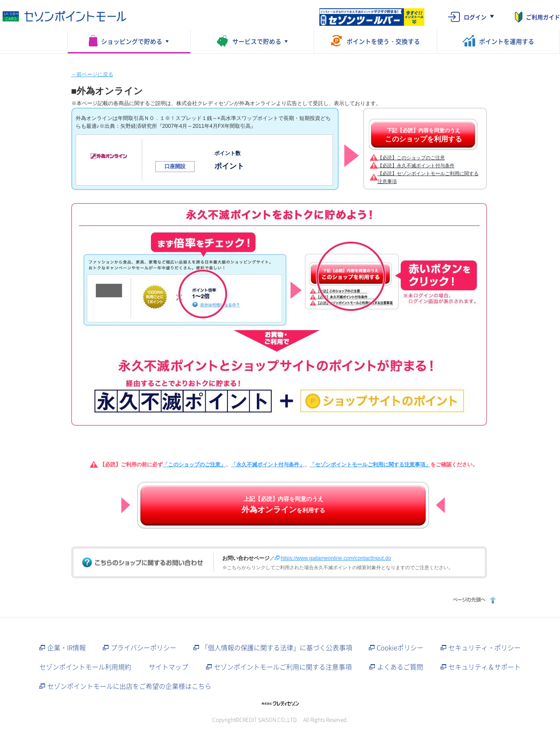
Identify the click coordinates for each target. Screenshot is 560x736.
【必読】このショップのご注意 (411, 158)
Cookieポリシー (400, 648)
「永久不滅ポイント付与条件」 (268, 465)
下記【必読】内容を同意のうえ (423, 135)
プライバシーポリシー (143, 648)
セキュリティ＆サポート (485, 667)
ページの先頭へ (473, 600)
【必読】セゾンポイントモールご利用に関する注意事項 (428, 177)
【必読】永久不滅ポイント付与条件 (416, 166)
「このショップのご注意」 (194, 465)
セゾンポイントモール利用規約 (85, 667)
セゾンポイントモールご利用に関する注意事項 (283, 667)
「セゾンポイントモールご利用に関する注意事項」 (370, 465)
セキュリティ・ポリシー (485, 648)
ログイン (475, 17)
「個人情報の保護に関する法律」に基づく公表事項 (277, 648)
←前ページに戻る (92, 74)
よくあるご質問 (400, 667)
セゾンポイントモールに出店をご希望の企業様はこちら (129, 686)
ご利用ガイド (543, 17)
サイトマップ (168, 667)
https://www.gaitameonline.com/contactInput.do (336, 558)
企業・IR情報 (66, 648)
